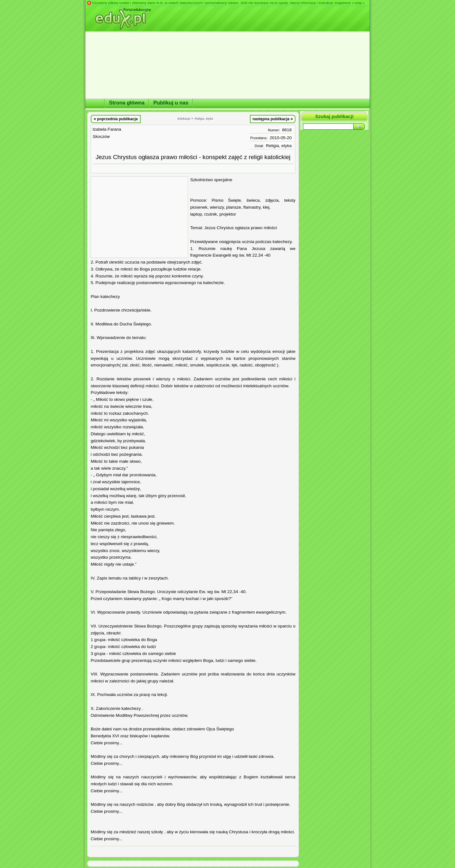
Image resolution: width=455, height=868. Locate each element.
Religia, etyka (279, 146)
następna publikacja (273, 119)
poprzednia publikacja (116, 119)
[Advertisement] (139, 217)
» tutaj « (358, 3)
